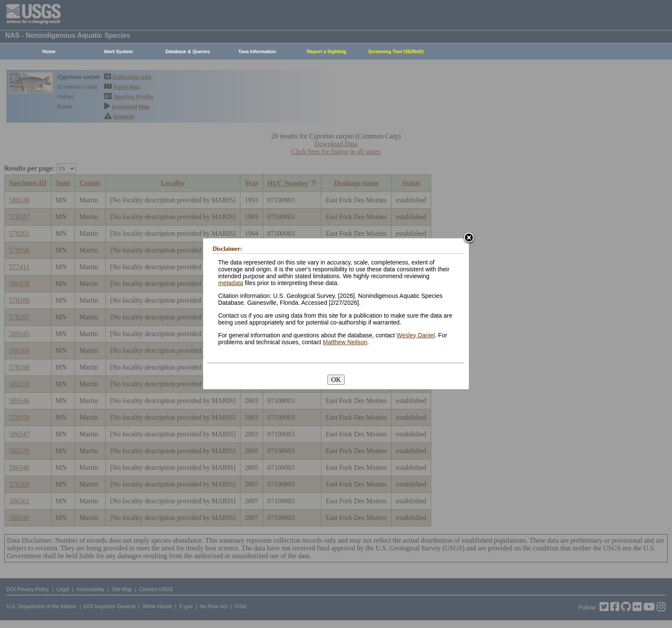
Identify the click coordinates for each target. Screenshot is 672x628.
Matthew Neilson (345, 342)
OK (336, 380)
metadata (231, 283)
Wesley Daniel (415, 335)
